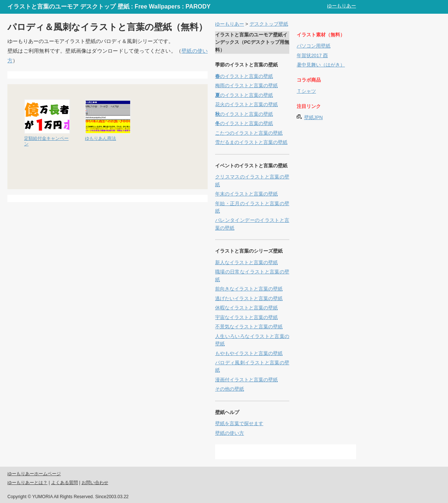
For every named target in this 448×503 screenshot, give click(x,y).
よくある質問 (65, 483)
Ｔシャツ (306, 91)
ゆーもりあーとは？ (27, 483)
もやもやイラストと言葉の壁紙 (249, 353)
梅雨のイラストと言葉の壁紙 (246, 86)
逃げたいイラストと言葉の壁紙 (249, 298)
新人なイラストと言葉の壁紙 (246, 262)
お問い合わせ (95, 483)
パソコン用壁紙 (314, 46)
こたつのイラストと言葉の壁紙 (249, 133)
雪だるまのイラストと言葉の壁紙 (251, 142)
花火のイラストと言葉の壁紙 (246, 104)
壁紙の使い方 (230, 433)
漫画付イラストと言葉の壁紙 (246, 380)
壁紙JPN (313, 117)
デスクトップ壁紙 (269, 24)
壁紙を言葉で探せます (239, 423)
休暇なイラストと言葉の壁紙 (246, 308)
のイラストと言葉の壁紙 (244, 76)
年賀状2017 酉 (312, 55)
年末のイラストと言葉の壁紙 (246, 194)
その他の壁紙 (230, 389)
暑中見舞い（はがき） (321, 65)
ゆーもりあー (342, 6)
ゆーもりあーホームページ (34, 474)
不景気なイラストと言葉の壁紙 (249, 327)
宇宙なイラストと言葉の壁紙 (246, 317)
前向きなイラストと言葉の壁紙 (249, 289)
